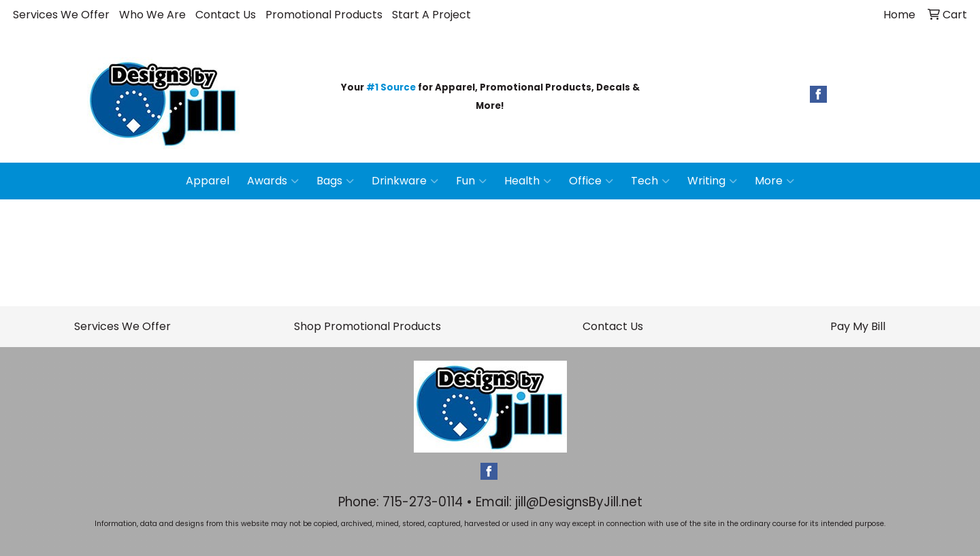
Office (591, 181)
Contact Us (226, 15)
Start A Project (431, 15)
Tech (650, 181)
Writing (712, 181)
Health (528, 181)
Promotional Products (324, 15)
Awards (273, 181)
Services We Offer (61, 15)
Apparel (208, 181)
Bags (335, 181)
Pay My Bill (858, 326)
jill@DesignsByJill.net (579, 502)
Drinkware (405, 181)
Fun (471, 181)
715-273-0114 (423, 502)
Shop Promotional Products (367, 326)
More (774, 181)
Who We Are (152, 15)
